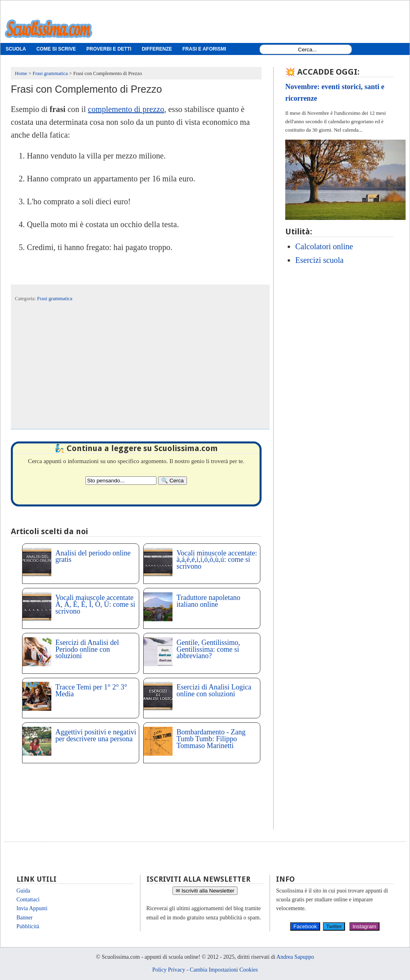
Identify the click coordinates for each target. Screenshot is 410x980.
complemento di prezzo (126, 109)
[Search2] (121, 481)
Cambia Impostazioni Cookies (224, 970)
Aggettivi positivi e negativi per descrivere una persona (96, 735)
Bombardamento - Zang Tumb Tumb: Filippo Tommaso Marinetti (211, 739)
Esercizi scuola (320, 260)
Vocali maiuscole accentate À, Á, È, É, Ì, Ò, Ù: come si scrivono (95, 604)
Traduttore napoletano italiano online (208, 601)
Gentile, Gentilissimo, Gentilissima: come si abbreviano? (208, 649)
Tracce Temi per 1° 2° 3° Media (91, 690)
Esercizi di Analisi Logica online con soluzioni (214, 690)
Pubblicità (28, 926)
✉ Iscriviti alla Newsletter (205, 891)
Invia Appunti (32, 908)
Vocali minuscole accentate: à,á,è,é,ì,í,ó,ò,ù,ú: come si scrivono (217, 560)
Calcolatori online (324, 246)
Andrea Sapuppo (295, 957)
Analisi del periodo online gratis (93, 556)
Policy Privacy (168, 970)
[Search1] (307, 50)
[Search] (173, 481)
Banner (24, 918)
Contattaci (28, 900)
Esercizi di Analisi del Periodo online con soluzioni (87, 649)
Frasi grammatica (55, 299)
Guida (23, 891)
